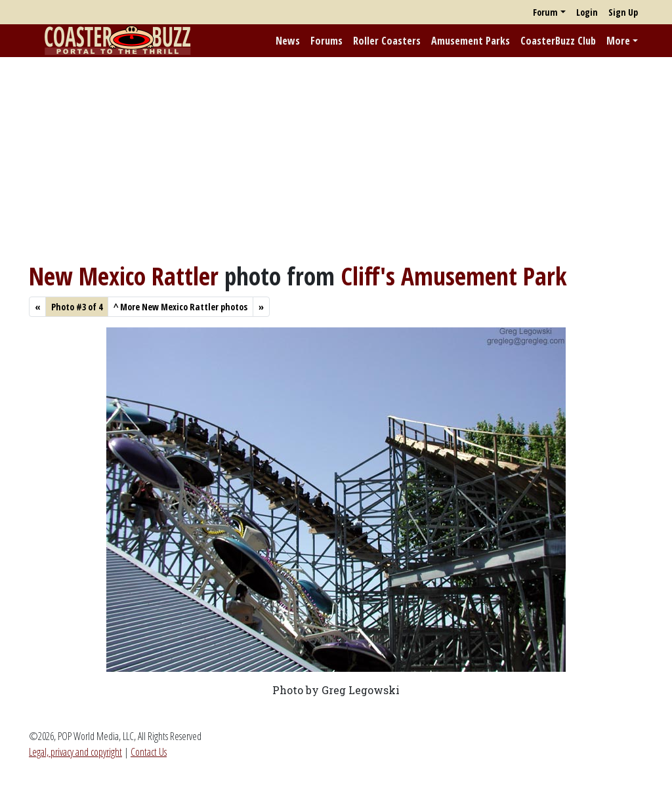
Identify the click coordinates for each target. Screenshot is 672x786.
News (288, 41)
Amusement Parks (471, 41)
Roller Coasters (387, 41)
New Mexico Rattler (124, 276)
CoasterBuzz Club (558, 41)
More (618, 41)
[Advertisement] (336, 159)
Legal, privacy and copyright (75, 752)
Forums (326, 41)
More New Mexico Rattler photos (180, 307)
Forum (545, 12)
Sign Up (623, 12)
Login (587, 12)
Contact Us (149, 752)
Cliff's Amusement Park (454, 276)
